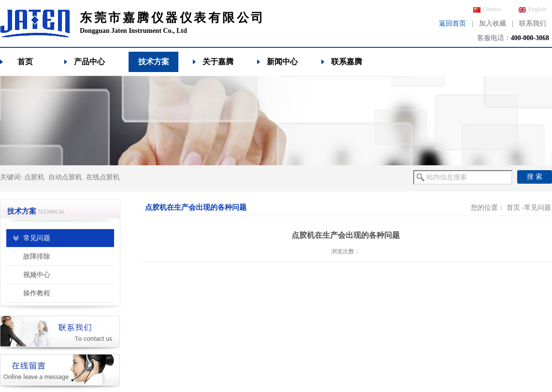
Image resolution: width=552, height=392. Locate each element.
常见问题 (37, 238)
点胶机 (34, 177)
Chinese (487, 9)
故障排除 (37, 256)
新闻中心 (282, 62)
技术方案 (154, 62)
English (532, 9)
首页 (25, 62)
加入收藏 (493, 23)
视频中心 (37, 275)
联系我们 (533, 23)
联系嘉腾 (347, 62)
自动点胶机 (65, 177)
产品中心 (89, 62)
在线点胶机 (103, 177)
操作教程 (37, 293)
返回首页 (452, 23)
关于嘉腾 (218, 62)
